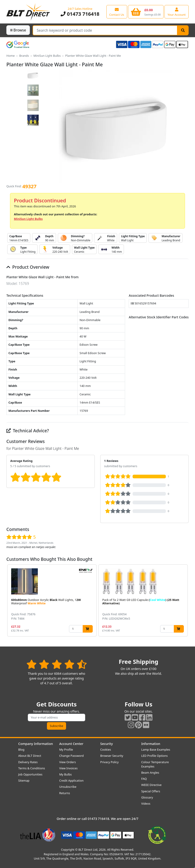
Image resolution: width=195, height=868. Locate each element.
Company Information (36, 744)
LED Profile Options (154, 756)
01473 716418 (80, 14)
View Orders (68, 762)
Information (151, 744)
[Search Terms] (105, 30)
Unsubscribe (68, 787)
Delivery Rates (28, 762)
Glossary (147, 797)
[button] (185, 600)
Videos (146, 804)
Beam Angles (150, 773)
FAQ (144, 779)
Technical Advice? (28, 431)
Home (10, 56)
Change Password (71, 756)
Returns (65, 793)
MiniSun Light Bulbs (47, 56)
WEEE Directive (151, 785)
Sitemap (24, 780)
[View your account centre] (177, 12)
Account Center (71, 744)
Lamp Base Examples (156, 750)
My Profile (66, 750)
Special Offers (151, 791)
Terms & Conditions (32, 768)
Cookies (106, 750)
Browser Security (112, 756)
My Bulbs (65, 774)
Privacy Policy (109, 762)
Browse (18, 30)
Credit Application (71, 780)
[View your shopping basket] (146, 12)
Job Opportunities (30, 774)
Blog (21, 750)
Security (106, 744)
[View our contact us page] (117, 12)
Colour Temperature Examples (155, 764)
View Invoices (68, 768)
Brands (24, 56)
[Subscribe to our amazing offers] (56, 717)
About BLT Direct (30, 756)
